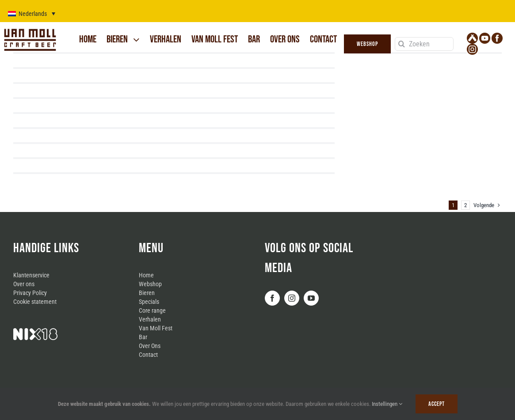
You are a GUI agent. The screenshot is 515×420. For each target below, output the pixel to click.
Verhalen (150, 319)
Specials (149, 302)
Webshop (150, 284)
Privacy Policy (30, 293)
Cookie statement (35, 302)
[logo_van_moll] (30, 30)
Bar (143, 337)
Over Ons (150, 346)
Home (146, 275)
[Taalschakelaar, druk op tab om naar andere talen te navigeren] (32, 13)
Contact (148, 355)
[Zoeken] (424, 44)
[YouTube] (311, 298)
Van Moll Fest (156, 328)
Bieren (147, 293)
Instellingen (387, 404)
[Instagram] (292, 298)
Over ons (24, 284)
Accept (437, 404)
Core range (152, 310)
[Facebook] (272, 298)
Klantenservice (31, 275)
